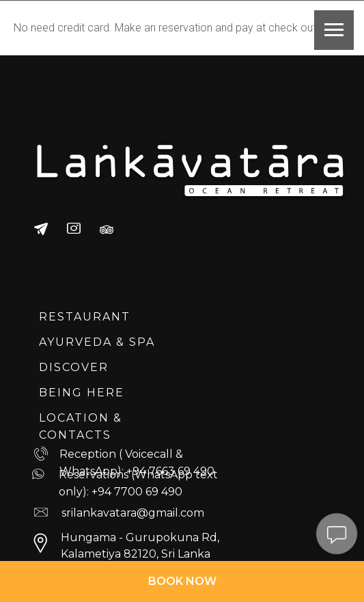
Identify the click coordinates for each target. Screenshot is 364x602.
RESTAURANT (85, 317)
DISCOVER (74, 367)
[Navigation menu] (334, 30)
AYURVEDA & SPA (97, 342)
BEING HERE (82, 393)
